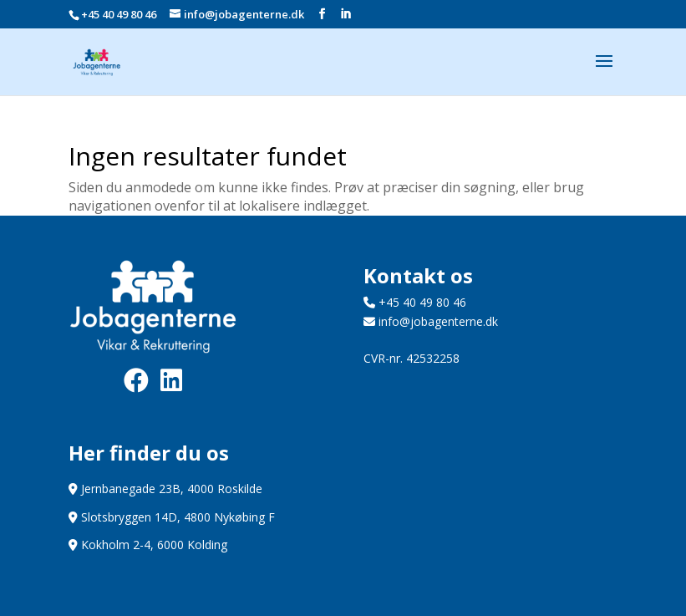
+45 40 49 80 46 (119, 14)
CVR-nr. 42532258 (412, 358)
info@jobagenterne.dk (431, 321)
